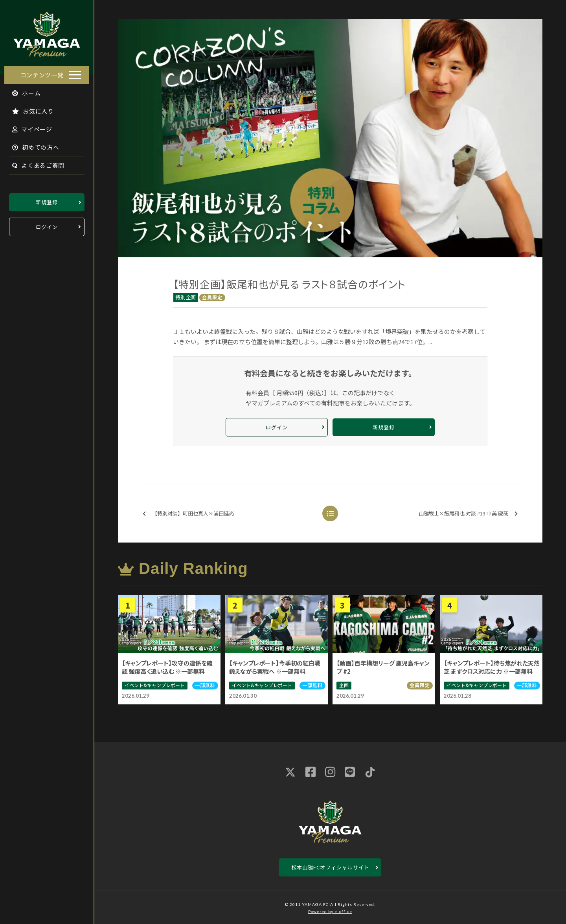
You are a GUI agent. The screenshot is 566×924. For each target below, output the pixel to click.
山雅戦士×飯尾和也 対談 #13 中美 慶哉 (468, 514)
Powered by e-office (330, 911)
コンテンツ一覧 (42, 72)
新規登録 (47, 200)
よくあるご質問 (34, 163)
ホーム (22, 91)
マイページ (28, 127)
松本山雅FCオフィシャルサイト (330, 867)
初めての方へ (31, 145)
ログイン (47, 225)
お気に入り (29, 109)
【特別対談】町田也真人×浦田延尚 (188, 514)
